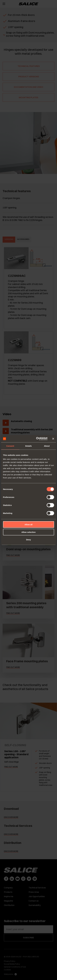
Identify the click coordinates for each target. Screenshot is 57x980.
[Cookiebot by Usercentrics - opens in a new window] (36, 439)
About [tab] (47, 446)
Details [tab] (29, 446)
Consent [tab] (10, 446)
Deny (29, 540)
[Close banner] (53, 439)
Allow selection (29, 532)
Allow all (29, 525)
